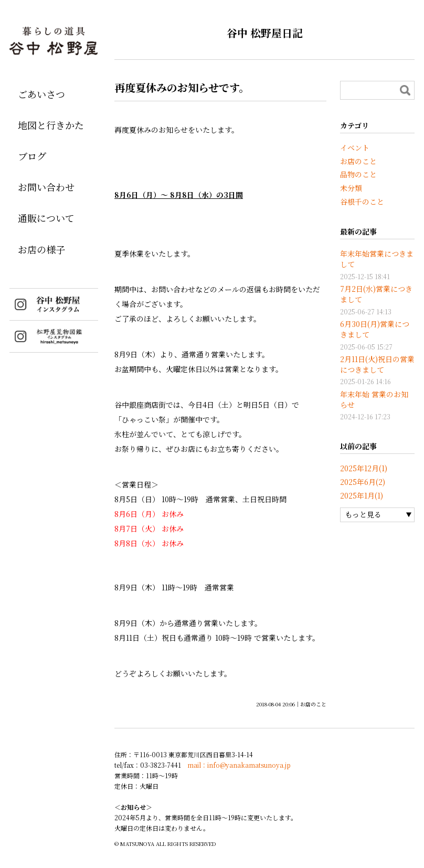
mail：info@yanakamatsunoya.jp (239, 765)
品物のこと (358, 174)
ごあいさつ (41, 94)
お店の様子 (41, 249)
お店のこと (313, 704)
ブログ (32, 156)
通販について (46, 218)
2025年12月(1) (364, 468)
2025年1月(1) (362, 495)
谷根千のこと (362, 202)
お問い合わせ (46, 187)
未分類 (351, 188)
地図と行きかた (51, 125)
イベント (355, 147)
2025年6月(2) (363, 482)
